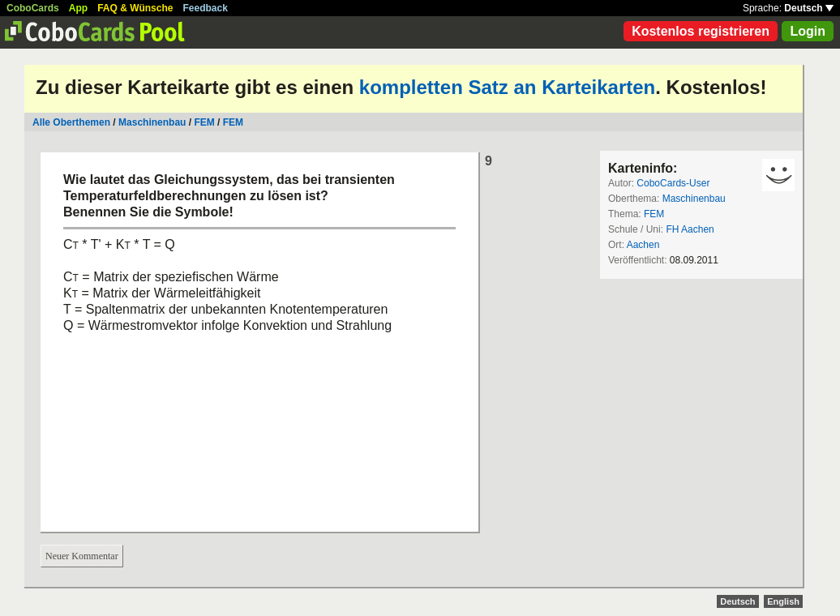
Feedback (206, 8)
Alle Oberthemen (71, 122)
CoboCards (33, 8)
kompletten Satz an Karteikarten (507, 87)
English (783, 601)
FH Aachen (690, 229)
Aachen (643, 245)
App (78, 8)
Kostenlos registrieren (701, 31)
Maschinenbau (152, 122)
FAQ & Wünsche (135, 8)
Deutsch (809, 8)
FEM (204, 122)
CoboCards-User (673, 183)
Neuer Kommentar (82, 556)
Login (808, 31)
